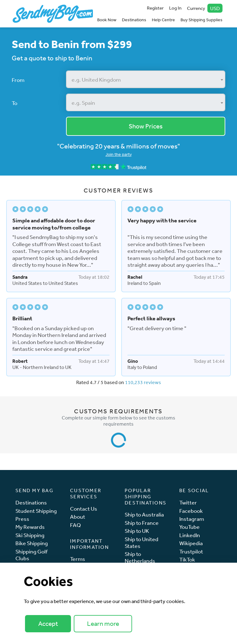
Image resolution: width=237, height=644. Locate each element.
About (78, 517)
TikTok (187, 559)
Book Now (107, 20)
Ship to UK (137, 531)
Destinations (134, 20)
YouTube (189, 527)
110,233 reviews (143, 382)
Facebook (191, 511)
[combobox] (146, 79)
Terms (78, 559)
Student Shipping (36, 511)
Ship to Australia (144, 514)
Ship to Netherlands (140, 557)
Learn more (103, 624)
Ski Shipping (30, 535)
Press (22, 519)
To (15, 103)
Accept (48, 624)
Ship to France (142, 523)
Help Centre (163, 20)
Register (155, 8)
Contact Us (84, 509)
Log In (175, 8)
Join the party (119, 154)
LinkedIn (190, 535)
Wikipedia (191, 543)
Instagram (192, 519)
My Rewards (30, 527)
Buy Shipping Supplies (202, 20)
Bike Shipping (32, 543)
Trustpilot (191, 551)
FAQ (75, 525)
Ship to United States (141, 543)
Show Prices (146, 126)
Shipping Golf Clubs (31, 555)
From (18, 80)
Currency (205, 8)
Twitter (188, 502)
